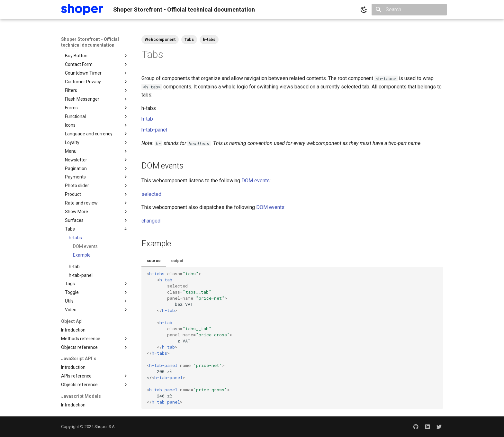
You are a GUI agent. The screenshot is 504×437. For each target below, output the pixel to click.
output (177, 261)
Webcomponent (160, 39)
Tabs (189, 39)
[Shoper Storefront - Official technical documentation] (82, 9)
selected (151, 194)
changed (151, 221)
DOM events (256, 181)
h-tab (147, 119)
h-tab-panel (154, 130)
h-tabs (209, 39)
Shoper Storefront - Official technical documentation (90, 42)
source (154, 261)
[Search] (409, 10)
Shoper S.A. (105, 427)
